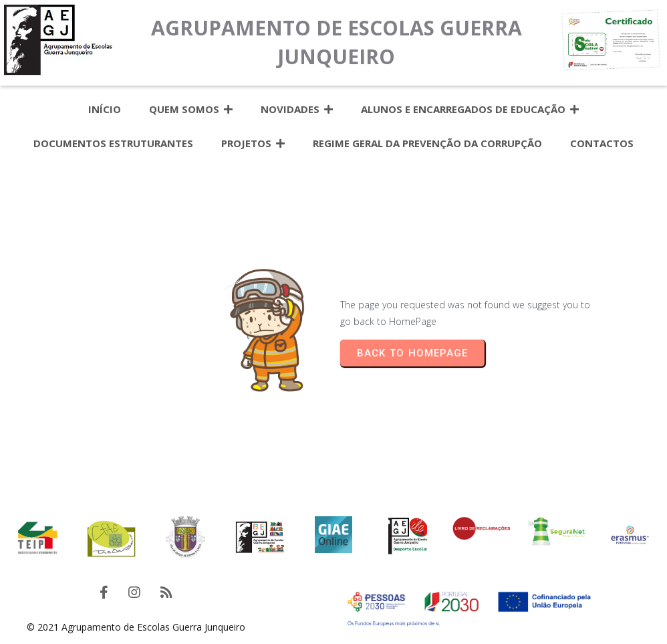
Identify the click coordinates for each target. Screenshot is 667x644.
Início (105, 109)
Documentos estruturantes (113, 143)
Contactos (602, 143)
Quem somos (191, 109)
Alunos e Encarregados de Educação (470, 109)
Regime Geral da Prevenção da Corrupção (427, 143)
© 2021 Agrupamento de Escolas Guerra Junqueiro (136, 627)
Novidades (297, 109)
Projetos (253, 143)
